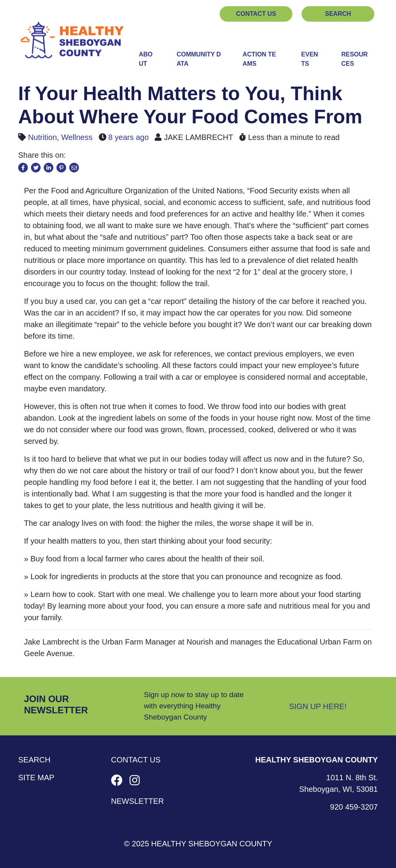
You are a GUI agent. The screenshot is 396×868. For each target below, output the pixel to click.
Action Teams (259, 59)
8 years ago (129, 137)
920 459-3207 (354, 807)
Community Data (199, 59)
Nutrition (43, 137)
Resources (354, 59)
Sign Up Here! (318, 706)
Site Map (36, 778)
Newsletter (137, 801)
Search (338, 14)
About (146, 59)
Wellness (77, 137)
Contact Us (256, 14)
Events (310, 59)
